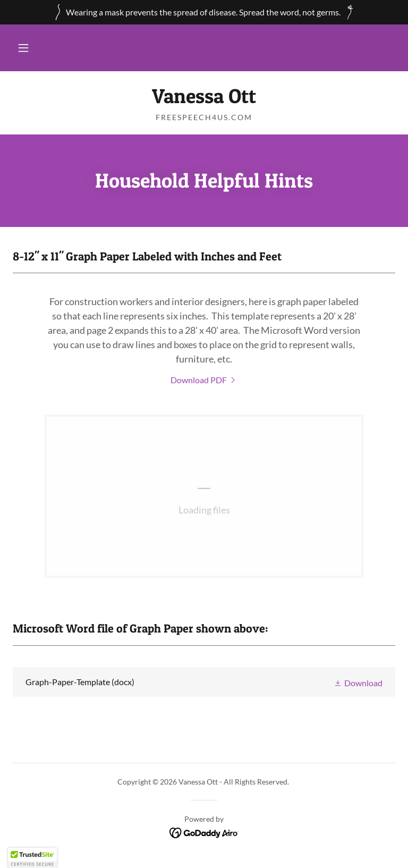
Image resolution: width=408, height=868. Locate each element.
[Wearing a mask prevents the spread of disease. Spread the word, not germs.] (204, 12)
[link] (204, 100)
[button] (23, 48)
